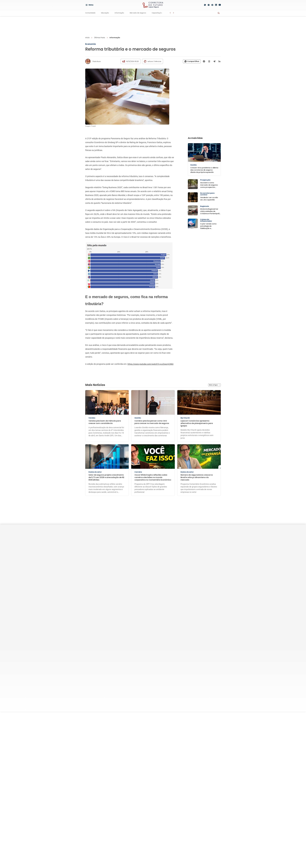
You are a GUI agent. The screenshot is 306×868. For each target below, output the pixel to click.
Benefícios (205, 549)
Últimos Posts (100, 38)
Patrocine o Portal (182, 554)
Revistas (156, 571)
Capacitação (156, 13)
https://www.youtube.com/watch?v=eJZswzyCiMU (150, 364)
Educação (105, 13)
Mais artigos (214, 385)
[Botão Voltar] (170, 13)
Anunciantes (180, 559)
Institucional (181, 543)
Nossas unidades (207, 571)
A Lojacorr (206, 543)
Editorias (157, 543)
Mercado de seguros (137, 13)
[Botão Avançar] (174, 13)
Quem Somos (180, 549)
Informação (119, 13)
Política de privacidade (138, 598)
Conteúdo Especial (182, 564)
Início (87, 38)
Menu (89, 5)
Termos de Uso (157, 598)
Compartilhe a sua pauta (182, 575)
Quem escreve (181, 569)
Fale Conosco (172, 598)
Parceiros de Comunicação (180, 582)
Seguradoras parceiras (210, 566)
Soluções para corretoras (207, 560)
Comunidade (90, 13)
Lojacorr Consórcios (209, 576)
